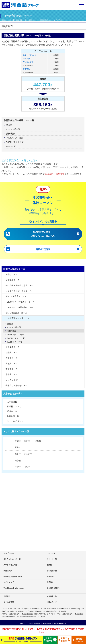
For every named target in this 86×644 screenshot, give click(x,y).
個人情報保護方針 (53, 588)
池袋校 (38, 441)
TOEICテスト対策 (15, 138)
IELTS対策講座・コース (16, 313)
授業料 (49, 565)
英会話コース (12, 274)
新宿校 (18, 441)
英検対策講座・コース (16, 296)
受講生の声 (12, 411)
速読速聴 (26, 59)
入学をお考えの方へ (13, 394)
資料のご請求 (43, 249)
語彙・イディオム (30, 55)
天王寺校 (28, 454)
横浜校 (18, 447)
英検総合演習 (28, 62)
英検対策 (11, 134)
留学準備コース (13, 280)
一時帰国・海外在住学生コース (20, 285)
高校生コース (12, 364)
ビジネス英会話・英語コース (19, 291)
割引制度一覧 (13, 416)
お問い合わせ (52, 602)
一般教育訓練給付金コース (46, 20)
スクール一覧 (52, 559)
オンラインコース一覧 (12, 559)
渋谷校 (27, 441)
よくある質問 (9, 602)
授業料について (14, 407)
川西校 (27, 467)
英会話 (9, 125)
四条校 (18, 460)
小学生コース (12, 374)
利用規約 (7, 596)
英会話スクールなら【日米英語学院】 (12, 20)
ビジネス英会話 (13, 129)
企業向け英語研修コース (17, 385)
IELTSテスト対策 (15, 342)
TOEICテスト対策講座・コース (20, 302)
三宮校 (18, 467)
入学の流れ (12, 402)
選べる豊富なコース (31, 20)
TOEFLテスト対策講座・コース (20, 307)
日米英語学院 (46, 623)
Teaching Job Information (14, 588)
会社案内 (50, 577)
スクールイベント (15, 421)
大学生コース (12, 358)
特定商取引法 (52, 596)
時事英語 (26, 69)
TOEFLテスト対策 (15, 142)
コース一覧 (51, 553)
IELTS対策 (11, 146)
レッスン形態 (12, 380)
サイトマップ (9, 582)
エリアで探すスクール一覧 (16, 431)
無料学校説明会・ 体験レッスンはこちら (43, 234)
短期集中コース (13, 347)
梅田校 (18, 454)
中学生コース (12, 369)
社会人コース (12, 353)
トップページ (9, 553)
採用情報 (50, 582)
